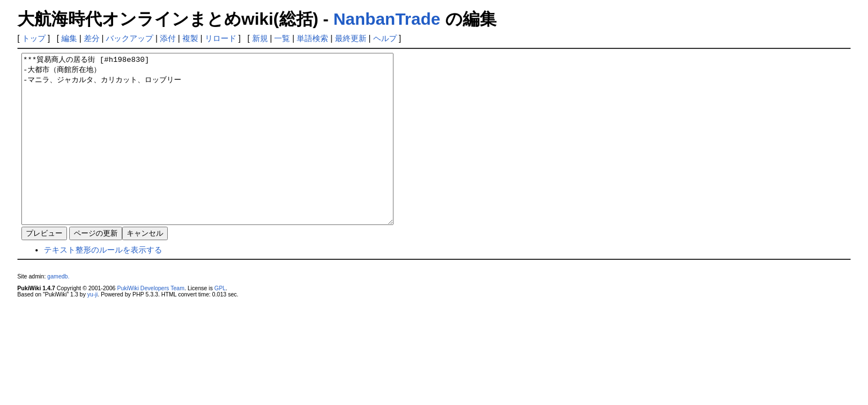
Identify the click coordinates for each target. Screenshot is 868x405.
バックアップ (129, 38)
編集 (69, 38)
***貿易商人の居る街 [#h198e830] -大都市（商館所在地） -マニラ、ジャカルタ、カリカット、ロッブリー (230, 156)
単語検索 (312, 38)
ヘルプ (385, 38)
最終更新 (351, 38)
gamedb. (58, 310)
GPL (220, 322)
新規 (260, 38)
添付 (168, 38)
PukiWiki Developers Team (151, 322)
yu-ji (92, 328)
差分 (92, 38)
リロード (221, 38)
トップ (34, 38)
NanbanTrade (387, 19)
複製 (190, 38)
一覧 (282, 38)
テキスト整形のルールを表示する (103, 283)
